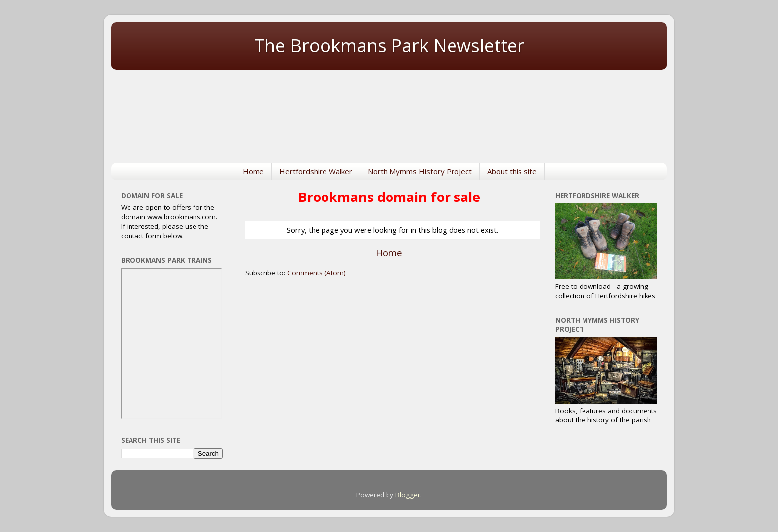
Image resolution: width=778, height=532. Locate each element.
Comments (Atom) (317, 273)
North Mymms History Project (420, 171)
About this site (512, 171)
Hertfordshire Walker (316, 171)
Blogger (408, 495)
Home (253, 171)
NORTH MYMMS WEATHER (389, 111)
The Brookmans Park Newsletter (389, 45)
